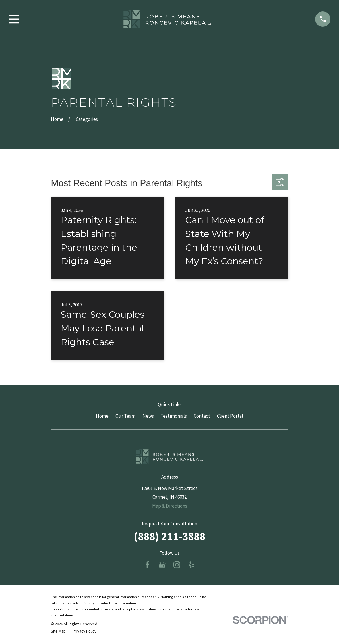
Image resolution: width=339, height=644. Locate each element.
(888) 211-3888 (169, 536)
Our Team (125, 416)
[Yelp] (191, 565)
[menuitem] (58, 631)
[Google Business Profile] (162, 565)
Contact (202, 416)
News (148, 416)
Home (102, 416)
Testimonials (174, 416)
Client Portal (230, 416)
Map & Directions (170, 506)
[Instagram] (177, 565)
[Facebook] (148, 565)
